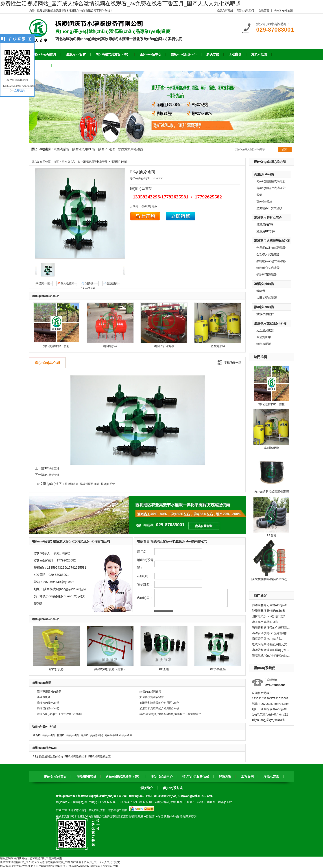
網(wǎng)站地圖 (283, 11)
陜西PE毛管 (107, 149)
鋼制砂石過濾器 (267, 275)
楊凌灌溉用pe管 (90, 484)
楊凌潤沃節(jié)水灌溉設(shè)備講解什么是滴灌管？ (170, 714)
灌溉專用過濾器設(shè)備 (272, 241)
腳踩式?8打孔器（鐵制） (110, 669)
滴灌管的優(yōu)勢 (48, 703)
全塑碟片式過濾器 (268, 254)
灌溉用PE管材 (266, 225)
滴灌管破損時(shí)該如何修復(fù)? (271, 633)
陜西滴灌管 (61, 149)
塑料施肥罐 (272, 448)
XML (210, 796)
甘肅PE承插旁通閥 (68, 735)
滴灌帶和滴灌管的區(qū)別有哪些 (271, 650)
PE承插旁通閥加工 (100, 757)
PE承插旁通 (52, 475)
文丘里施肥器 (265, 330)
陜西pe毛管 (156, 816)
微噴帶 (261, 291)
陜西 (59, 810)
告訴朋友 (112, 283)
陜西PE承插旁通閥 (44, 735)
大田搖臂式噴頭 (267, 298)
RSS (204, 796)
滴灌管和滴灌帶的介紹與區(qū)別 (271, 628)
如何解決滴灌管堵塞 (152, 697)
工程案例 (247, 777)
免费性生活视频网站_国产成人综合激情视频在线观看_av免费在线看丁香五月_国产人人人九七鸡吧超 (120, 3)
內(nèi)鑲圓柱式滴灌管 (271, 181)
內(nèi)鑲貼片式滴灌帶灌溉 (271, 492)
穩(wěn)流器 (264, 201)
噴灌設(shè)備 (264, 284)
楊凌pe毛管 (108, 484)
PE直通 (164, 669)
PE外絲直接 (218, 669)
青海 (71, 810)
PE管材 (271, 535)
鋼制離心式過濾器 (268, 268)
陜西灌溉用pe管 (139, 816)
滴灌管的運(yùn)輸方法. (267, 639)
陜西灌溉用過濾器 (131, 149)
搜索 (285, 149)
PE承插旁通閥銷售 (76, 757)
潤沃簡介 (147, 788)
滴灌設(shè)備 (264, 174)
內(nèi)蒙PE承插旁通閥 (118, 735)
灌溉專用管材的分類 (265, 622)
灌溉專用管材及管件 (268, 218)
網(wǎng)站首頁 (55, 777)
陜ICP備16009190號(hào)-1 (163, 796)
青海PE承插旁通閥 (92, 735)
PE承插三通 (52, 468)
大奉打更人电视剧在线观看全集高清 (44, 866)
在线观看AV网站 (76, 866)
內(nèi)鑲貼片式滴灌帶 (271, 188)
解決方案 (225, 777)
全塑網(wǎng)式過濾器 (271, 248)
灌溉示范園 (271, 777)
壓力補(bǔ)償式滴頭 (269, 208)
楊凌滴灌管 (72, 484)
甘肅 (65, 810)
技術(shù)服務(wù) (196, 777)
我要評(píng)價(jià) (88, 284)
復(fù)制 (146, 206)
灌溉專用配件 (265, 314)
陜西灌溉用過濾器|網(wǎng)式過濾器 (275, 579)
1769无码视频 (109, 866)
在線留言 (264, 11)
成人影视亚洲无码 (11, 866)
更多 (154, 206)
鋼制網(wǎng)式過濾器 (271, 261)
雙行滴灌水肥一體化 (272, 404)
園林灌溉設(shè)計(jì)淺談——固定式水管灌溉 (271, 616)
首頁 (56, 162)
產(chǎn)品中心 (71, 162)
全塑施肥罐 (264, 337)
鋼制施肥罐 (264, 344)
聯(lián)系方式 (173, 788)
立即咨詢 (20, 91)
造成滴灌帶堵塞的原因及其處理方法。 (271, 644)
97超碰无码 (93, 866)
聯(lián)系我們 (246, 11)
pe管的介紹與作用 (150, 692)
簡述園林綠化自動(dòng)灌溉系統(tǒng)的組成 (271, 605)
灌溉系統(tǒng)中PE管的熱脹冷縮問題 (271, 656)
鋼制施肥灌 (110, 346)
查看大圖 (45, 283)
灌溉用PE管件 (266, 231)
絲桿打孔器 (56, 669)
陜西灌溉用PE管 (84, 149)
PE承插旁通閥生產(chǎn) (48, 757)
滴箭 (259, 195)
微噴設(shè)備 (264, 307)
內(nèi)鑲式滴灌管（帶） (124, 777)
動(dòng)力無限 (118, 810)
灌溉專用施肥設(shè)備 (270, 323)
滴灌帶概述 (44, 697)
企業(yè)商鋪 (225, 11)
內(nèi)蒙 (80, 810)
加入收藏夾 (68, 283)
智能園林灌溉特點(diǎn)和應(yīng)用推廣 (271, 611)
